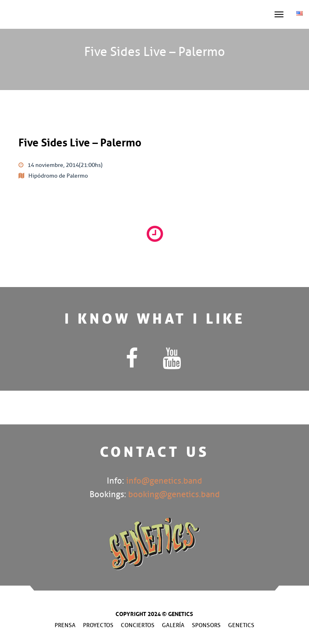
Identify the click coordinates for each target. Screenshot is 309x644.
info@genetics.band (164, 481)
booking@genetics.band (174, 495)
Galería (173, 625)
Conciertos (138, 625)
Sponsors (206, 625)
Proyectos (98, 625)
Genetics (241, 625)
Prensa (65, 625)
